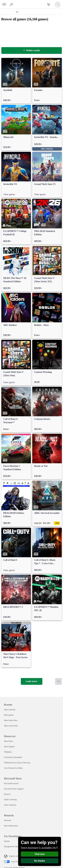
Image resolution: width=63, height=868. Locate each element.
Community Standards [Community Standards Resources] (13, 757)
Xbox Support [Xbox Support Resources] (9, 746)
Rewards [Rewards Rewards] (8, 820)
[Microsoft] (31, 3)
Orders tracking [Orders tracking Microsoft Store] (10, 799)
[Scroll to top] (58, 681)
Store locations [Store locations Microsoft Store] (10, 805)
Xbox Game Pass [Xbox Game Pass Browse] (11, 720)
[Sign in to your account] (58, 5)
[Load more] (32, 681)
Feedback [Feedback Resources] (8, 752)
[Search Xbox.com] (12, 4)
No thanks (40, 861)
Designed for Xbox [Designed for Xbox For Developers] (11, 846)
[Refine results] (32, 51)
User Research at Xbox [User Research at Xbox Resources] (13, 768)
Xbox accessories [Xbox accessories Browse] (11, 726)
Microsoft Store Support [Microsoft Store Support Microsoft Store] (14, 789)
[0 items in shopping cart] (50, 5)
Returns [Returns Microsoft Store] (7, 794)
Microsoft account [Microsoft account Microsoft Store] (11, 783)
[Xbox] (9, 12)
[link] (16, 81)
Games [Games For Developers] (7, 841)
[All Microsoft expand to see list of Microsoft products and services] (4, 5)
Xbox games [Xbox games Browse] (9, 715)
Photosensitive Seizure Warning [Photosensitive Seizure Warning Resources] (17, 763)
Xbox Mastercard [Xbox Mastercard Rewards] (11, 826)
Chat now (40, 854)
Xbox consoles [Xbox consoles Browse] (10, 710)
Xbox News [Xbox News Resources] (8, 741)
